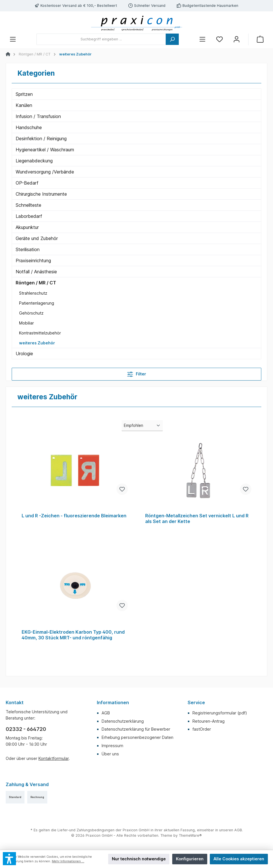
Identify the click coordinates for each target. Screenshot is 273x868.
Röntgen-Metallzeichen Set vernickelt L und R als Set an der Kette (197, 519)
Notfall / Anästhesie (36, 272)
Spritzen (24, 94)
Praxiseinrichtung (33, 261)
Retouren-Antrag (209, 721)
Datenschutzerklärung (123, 721)
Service (196, 702)
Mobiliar (26, 323)
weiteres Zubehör (37, 343)
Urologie (24, 354)
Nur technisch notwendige (139, 859)
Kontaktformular (54, 758)
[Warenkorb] (260, 39)
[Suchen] (172, 39)
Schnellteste (28, 205)
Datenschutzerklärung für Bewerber (136, 729)
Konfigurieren (190, 859)
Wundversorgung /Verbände (45, 172)
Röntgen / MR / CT (36, 283)
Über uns (110, 754)
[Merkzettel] (219, 39)
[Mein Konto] (237, 39)
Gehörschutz (31, 313)
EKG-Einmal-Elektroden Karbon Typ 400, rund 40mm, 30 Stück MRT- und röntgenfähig (73, 635)
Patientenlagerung (37, 303)
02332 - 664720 (26, 729)
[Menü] (13, 39)
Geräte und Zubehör (37, 238)
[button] (9, 859)
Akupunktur (27, 227)
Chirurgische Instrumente (41, 194)
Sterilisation (28, 249)
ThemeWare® (190, 835)
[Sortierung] (142, 425)
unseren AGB (231, 830)
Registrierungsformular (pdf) (220, 713)
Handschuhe (29, 127)
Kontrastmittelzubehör (40, 333)
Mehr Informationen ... (68, 861)
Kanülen (24, 105)
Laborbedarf (29, 216)
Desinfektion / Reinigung (41, 139)
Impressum (112, 746)
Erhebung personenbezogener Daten (137, 737)
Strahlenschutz (33, 293)
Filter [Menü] (137, 373)
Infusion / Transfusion (38, 116)
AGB (106, 713)
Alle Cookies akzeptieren (239, 859)
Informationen (113, 702)
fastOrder (202, 729)
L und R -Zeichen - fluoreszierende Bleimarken (74, 516)
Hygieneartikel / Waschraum (45, 150)
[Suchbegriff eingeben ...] (101, 39)
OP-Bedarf (27, 183)
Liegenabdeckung (34, 161)
